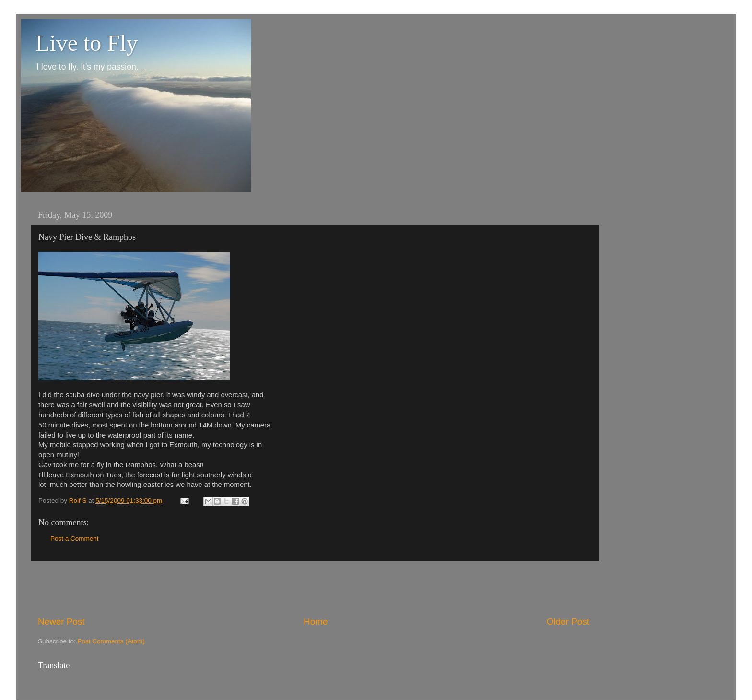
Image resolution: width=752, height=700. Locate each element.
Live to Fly (87, 43)
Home (316, 622)
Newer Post (61, 622)
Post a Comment (75, 539)
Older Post (568, 622)
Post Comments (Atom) (111, 641)
